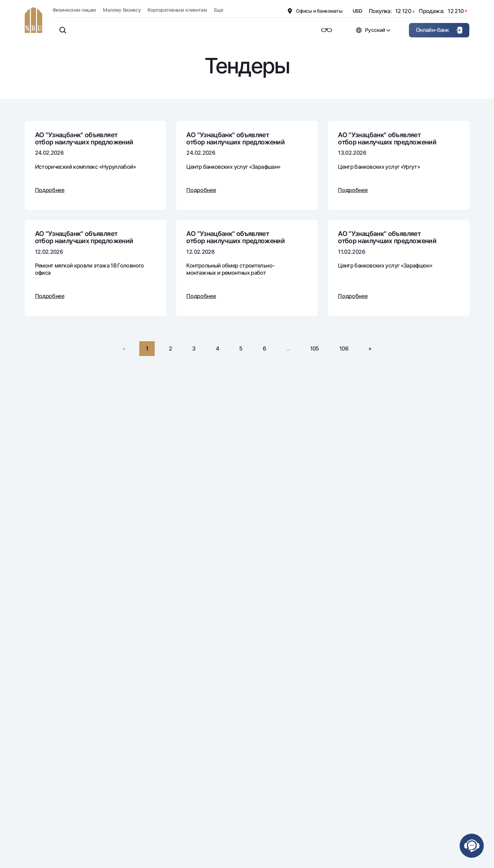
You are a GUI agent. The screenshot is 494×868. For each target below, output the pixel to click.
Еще (219, 10)
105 (315, 348)
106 (344, 348)
